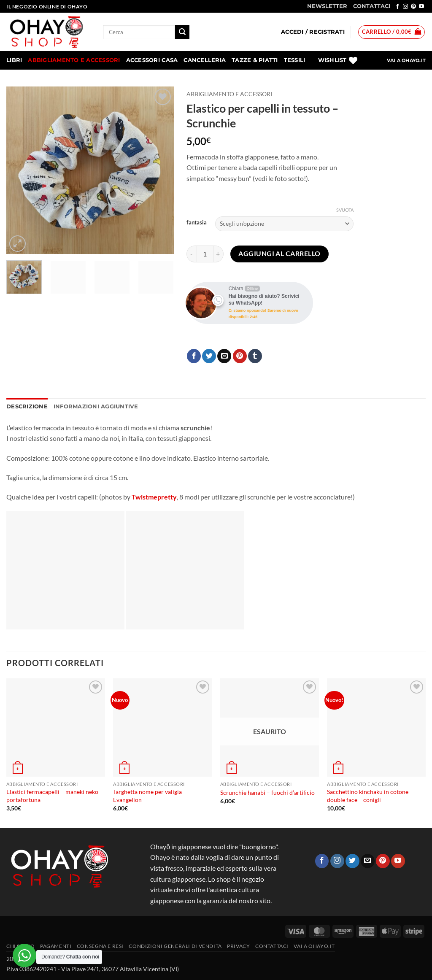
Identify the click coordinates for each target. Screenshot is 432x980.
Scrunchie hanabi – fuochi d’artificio (267, 792)
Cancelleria (205, 60)
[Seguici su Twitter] (352, 861)
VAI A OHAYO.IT (406, 60)
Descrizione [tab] (27, 406)
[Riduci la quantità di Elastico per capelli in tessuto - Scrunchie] (192, 254)
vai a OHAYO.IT (314, 946)
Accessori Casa (152, 60)
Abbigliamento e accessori (74, 60)
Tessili (295, 60)
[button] (313, 32)
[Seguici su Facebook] (397, 7)
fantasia (197, 223)
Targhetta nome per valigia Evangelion (147, 796)
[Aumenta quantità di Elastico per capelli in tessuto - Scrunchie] (219, 254)
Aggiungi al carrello (279, 254)
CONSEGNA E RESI (100, 946)
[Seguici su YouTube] (421, 7)
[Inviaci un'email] (368, 861)
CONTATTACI (372, 6)
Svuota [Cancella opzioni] (345, 210)
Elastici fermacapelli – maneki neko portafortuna (52, 796)
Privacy (238, 946)
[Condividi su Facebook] (194, 356)
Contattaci (272, 946)
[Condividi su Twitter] (209, 356)
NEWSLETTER (327, 6)
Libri (14, 60)
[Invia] (182, 32)
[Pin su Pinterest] (240, 356)
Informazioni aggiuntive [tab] (96, 406)
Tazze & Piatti (255, 60)
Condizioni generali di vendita (175, 946)
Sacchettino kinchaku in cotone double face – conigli (368, 796)
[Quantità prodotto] (205, 254)
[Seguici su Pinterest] (413, 7)
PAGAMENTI (56, 946)
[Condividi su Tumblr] (255, 356)
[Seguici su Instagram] (405, 7)
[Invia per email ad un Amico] (224, 356)
